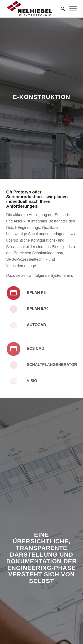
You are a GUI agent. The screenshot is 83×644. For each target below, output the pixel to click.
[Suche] (61, 9)
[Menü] (71, 9)
